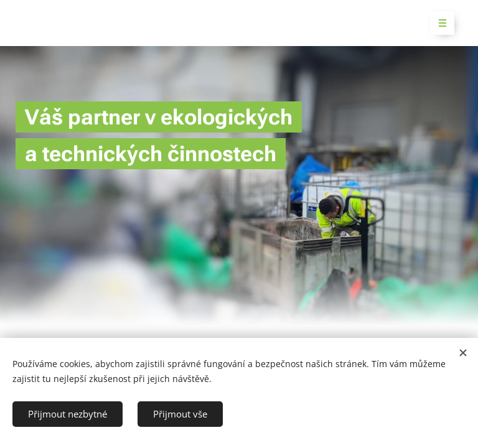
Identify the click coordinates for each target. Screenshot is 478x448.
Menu (438, 23)
